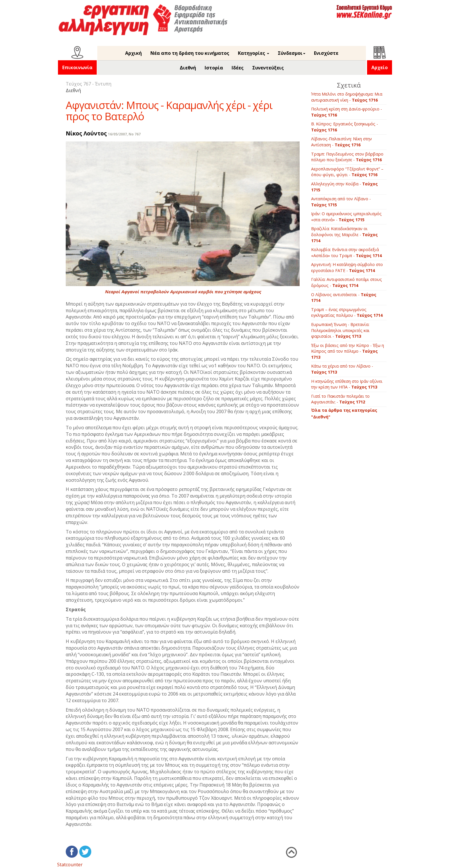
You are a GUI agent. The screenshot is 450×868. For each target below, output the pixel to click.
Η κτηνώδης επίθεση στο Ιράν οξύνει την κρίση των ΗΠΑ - (347, 384)
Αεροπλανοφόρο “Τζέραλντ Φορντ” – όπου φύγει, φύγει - (347, 172)
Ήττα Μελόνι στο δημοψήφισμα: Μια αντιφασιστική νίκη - (347, 97)
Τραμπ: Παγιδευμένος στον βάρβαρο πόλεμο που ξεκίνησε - (347, 157)
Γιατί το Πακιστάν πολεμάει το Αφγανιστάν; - (340, 399)
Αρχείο (380, 67)
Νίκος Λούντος (86, 133)
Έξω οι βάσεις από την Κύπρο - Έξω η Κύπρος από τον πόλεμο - (348, 351)
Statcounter (70, 865)
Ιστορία (214, 68)
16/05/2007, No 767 (124, 134)
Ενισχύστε (326, 53)
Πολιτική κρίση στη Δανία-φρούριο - (347, 112)
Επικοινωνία (77, 67)
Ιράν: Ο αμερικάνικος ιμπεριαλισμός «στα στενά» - (346, 217)
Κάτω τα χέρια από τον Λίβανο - (342, 369)
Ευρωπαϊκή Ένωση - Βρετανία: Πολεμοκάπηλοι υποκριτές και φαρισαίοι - (340, 330)
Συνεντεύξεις (268, 68)
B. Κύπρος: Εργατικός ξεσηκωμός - (345, 127)
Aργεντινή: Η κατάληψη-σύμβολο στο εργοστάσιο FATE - (347, 267)
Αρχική (133, 53)
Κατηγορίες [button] (254, 53)
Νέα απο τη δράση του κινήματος (190, 53)
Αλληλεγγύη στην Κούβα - (344, 187)
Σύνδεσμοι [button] (292, 53)
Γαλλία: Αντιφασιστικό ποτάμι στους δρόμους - (347, 282)
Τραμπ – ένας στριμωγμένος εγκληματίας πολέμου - (347, 312)
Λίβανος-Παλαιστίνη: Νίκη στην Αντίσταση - (342, 142)
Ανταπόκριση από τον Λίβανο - (341, 202)
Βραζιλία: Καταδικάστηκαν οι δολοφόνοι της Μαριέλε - (344, 234)
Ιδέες (238, 68)
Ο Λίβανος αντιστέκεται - (344, 298)
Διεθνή (188, 68)
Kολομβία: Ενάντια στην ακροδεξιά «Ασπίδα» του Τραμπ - (346, 253)
